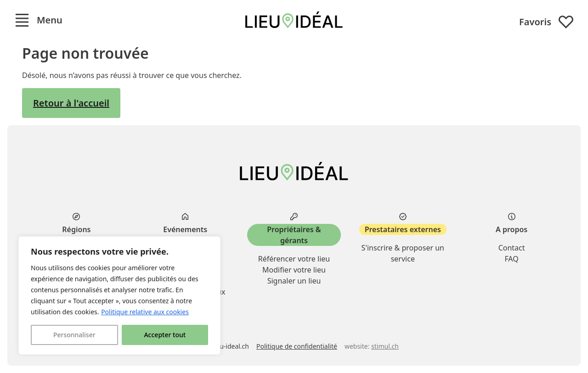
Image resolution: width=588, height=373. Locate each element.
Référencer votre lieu (294, 259)
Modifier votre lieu (294, 270)
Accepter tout (165, 335)
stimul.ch (385, 346)
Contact (512, 248)
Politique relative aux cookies (145, 312)
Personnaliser (74, 335)
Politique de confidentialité (297, 346)
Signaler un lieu (294, 281)
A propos (512, 229)
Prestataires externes (403, 229)
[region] (119, 295)
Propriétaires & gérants (294, 235)
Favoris (546, 22)
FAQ (511, 259)
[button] (39, 20)
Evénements (185, 229)
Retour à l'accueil (71, 103)
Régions (76, 229)
